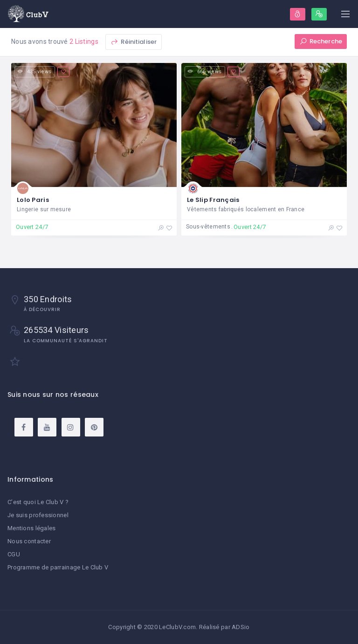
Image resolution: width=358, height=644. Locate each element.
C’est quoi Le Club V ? (38, 502)
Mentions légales (31, 528)
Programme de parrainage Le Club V (58, 567)
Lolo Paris (33, 200)
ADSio (241, 627)
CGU (14, 554)
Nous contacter (29, 541)
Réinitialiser (134, 42)
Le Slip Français (213, 200)
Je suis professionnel (38, 515)
